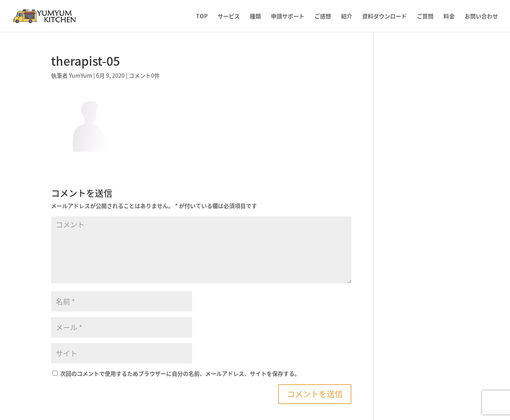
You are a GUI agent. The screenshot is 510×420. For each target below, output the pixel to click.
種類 (255, 17)
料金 (449, 17)
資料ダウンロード (384, 17)
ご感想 (323, 17)
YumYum (80, 75)
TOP (202, 17)
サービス (229, 17)
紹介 (347, 17)
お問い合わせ (481, 17)
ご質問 (425, 17)
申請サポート (288, 17)
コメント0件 (144, 75)
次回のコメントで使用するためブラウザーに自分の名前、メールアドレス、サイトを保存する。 (180, 373)
